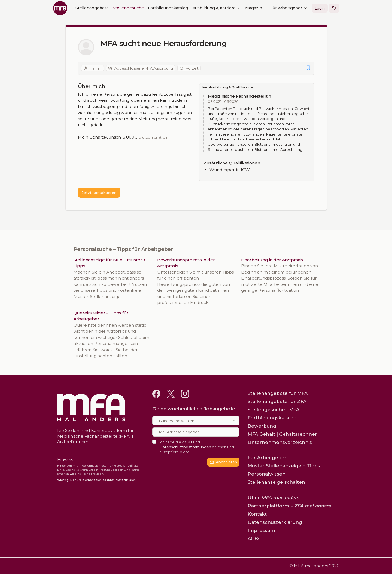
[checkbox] (154, 442)
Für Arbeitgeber (289, 8)
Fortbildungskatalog (168, 8)
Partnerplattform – (289, 506)
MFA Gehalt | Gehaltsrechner (282, 434)
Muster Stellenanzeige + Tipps (284, 466)
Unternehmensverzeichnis (280, 442)
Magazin (254, 8)
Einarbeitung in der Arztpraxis (272, 260)
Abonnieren (224, 462)
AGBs (187, 442)
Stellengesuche (128, 8)
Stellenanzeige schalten (276, 482)
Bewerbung (262, 426)
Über (273, 498)
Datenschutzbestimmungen (186, 447)
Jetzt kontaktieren (99, 193)
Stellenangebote (92, 8)
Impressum (261, 530)
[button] (334, 8)
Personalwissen (267, 474)
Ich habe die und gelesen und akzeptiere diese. (197, 447)
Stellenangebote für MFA (278, 393)
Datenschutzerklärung (275, 522)
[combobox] (196, 421)
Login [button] (320, 8)
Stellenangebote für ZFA (277, 401)
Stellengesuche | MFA (274, 410)
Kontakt (257, 514)
